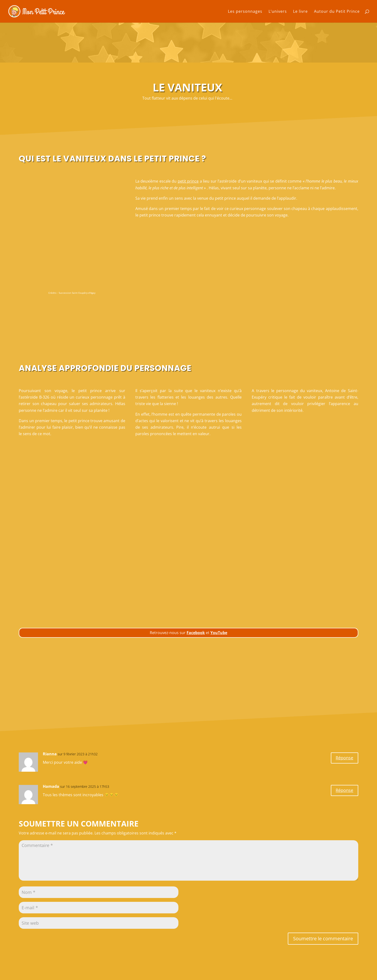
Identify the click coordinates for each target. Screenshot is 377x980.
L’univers (278, 12)
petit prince (188, 181)
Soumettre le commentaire (323, 939)
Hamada (51, 786)
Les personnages (245, 12)
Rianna (50, 754)
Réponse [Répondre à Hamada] (343, 791)
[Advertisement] (189, 329)
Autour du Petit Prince (337, 12)
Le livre (300, 12)
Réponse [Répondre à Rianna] (343, 758)
